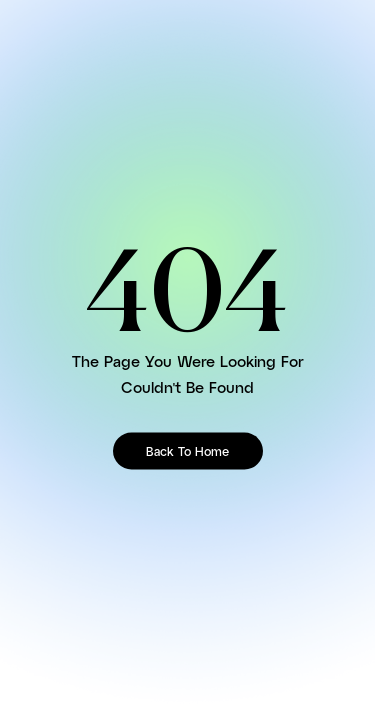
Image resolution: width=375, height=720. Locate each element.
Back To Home (187, 451)
